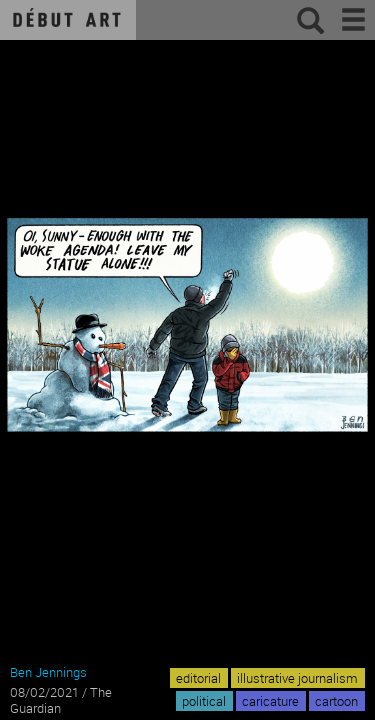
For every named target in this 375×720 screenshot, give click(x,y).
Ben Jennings (48, 672)
